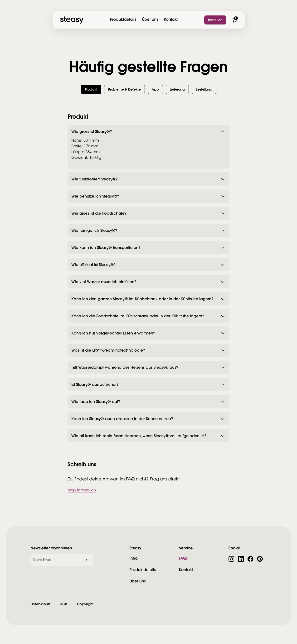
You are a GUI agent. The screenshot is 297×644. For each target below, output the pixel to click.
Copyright (85, 604)
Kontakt (171, 19)
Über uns (150, 19)
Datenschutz (40, 604)
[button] (91, 89)
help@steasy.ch (82, 491)
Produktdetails (123, 19)
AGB (64, 604)
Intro (133, 558)
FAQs (183, 558)
